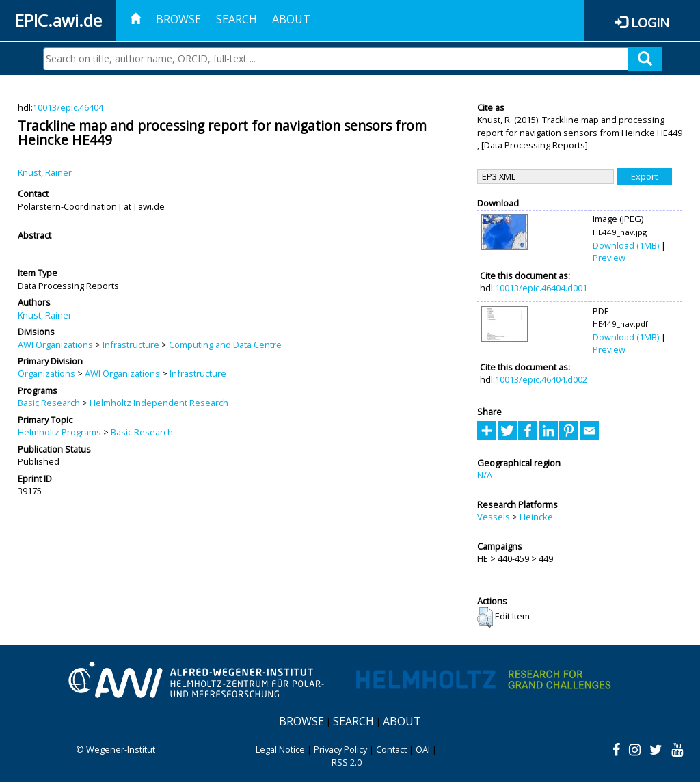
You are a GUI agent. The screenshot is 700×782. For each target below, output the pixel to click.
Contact (391, 749)
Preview (609, 258)
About (291, 19)
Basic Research (49, 403)
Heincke (536, 517)
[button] (485, 617)
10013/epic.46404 (68, 107)
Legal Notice (280, 749)
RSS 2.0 (347, 762)
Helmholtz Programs (59, 432)
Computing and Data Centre (225, 345)
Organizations (46, 373)
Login (650, 22)
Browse (178, 19)
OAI (423, 749)
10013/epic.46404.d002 (541, 379)
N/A (485, 475)
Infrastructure (131, 345)
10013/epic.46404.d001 (541, 288)
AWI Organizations (55, 345)
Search (237, 19)
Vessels (494, 517)
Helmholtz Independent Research (159, 403)
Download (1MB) (626, 245)
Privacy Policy (340, 749)
